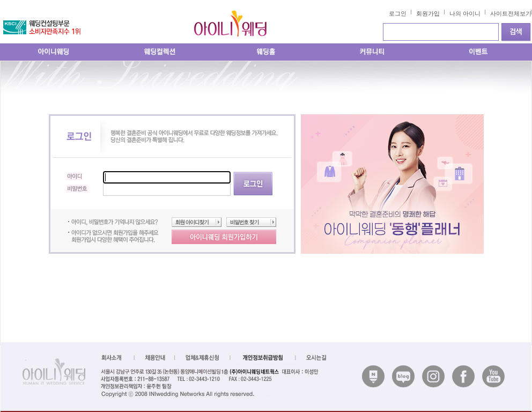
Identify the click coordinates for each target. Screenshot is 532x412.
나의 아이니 (465, 13)
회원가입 (428, 13)
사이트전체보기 (511, 13)
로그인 (398, 13)
